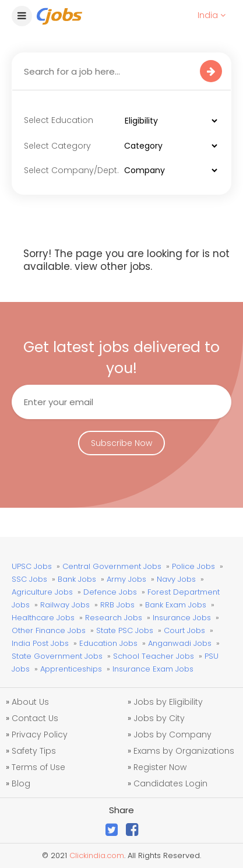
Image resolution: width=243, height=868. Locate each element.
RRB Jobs (117, 605)
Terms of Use (38, 767)
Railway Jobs (65, 605)
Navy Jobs (176, 579)
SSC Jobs (29, 579)
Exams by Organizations (184, 751)
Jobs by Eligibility (168, 702)
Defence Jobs (110, 592)
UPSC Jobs (32, 566)
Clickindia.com (97, 855)
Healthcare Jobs (43, 618)
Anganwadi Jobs (180, 643)
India (212, 15)
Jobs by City (159, 718)
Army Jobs (126, 579)
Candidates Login (170, 783)
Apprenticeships (71, 669)
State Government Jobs (57, 656)
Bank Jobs (77, 579)
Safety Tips (34, 751)
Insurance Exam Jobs (153, 669)
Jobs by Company (172, 735)
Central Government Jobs (112, 566)
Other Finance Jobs (49, 630)
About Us (30, 702)
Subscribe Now (122, 443)
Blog (21, 783)
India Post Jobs (40, 643)
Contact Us (35, 718)
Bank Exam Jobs (176, 605)
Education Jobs (108, 643)
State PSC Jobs (125, 630)
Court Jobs (184, 630)
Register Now (160, 767)
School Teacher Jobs (154, 656)
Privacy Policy (40, 735)
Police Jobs (193, 566)
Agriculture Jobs (42, 592)
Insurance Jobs (182, 618)
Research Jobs (114, 618)
